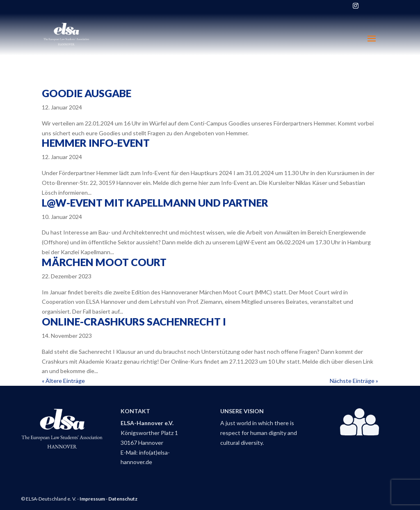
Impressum (92, 499)
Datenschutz (123, 499)
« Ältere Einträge (63, 381)
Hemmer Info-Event (96, 143)
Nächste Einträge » (354, 381)
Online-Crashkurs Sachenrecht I (134, 321)
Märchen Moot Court (104, 262)
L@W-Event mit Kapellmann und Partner (155, 203)
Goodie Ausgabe (87, 93)
